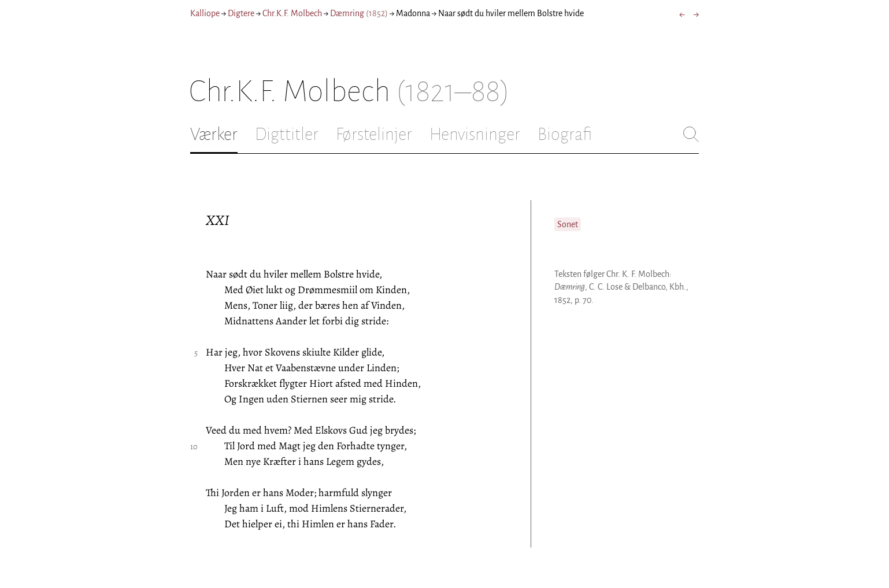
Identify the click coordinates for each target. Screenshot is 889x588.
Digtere (241, 13)
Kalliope (205, 13)
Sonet (568, 224)
